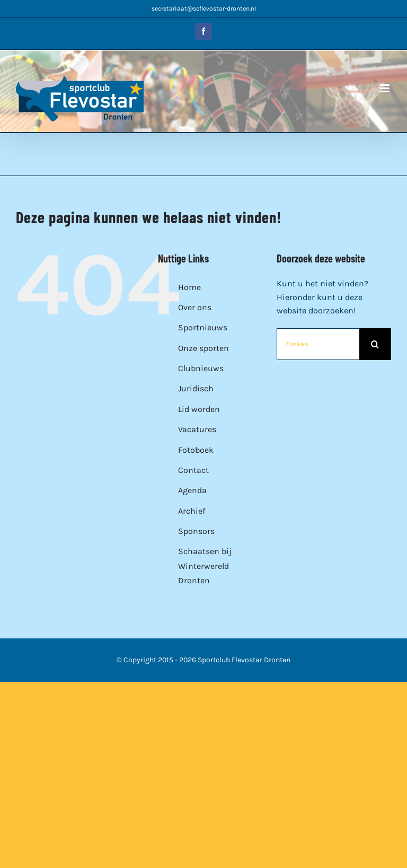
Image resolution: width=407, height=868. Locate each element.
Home (189, 287)
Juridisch (196, 388)
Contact (193, 470)
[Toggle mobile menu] (386, 88)
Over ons (195, 307)
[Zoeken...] (318, 344)
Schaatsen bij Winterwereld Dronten (205, 565)
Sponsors (196, 531)
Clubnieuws (201, 368)
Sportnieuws (203, 327)
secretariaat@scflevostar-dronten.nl (204, 8)
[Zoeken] (375, 344)
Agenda (192, 490)
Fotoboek (196, 450)
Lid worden (199, 409)
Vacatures (197, 429)
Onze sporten (203, 348)
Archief (192, 511)
